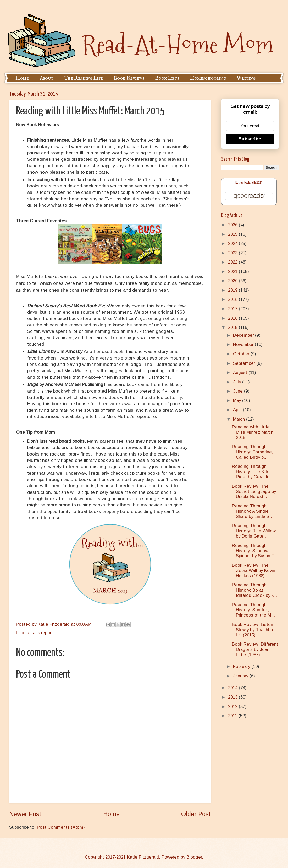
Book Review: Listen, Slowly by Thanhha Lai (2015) (253, 630)
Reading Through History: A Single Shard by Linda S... (253, 511)
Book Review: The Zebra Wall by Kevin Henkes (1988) (254, 570)
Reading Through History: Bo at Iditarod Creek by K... (255, 590)
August (241, 373)
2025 (233, 234)
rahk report (42, 633)
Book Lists (167, 78)
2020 (233, 281)
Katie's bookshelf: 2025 (249, 183)
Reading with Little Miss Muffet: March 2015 (253, 432)
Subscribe (250, 139)
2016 (233, 318)
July (238, 382)
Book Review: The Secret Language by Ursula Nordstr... (254, 492)
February (242, 666)
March (240, 419)
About (46, 78)
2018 (233, 299)
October (242, 354)
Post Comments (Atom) (61, 827)
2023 (233, 253)
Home (22, 78)
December (244, 335)
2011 (233, 716)
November (244, 344)
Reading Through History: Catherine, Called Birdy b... (253, 452)
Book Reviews (129, 78)
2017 (233, 309)
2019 (233, 290)
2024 (233, 243)
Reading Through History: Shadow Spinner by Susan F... (255, 551)
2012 (233, 707)
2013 (233, 697)
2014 (233, 688)
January (241, 676)
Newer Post (25, 814)
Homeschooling (208, 78)
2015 (233, 327)
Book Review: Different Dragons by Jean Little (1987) (255, 649)
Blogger (194, 857)
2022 (233, 262)
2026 (233, 225)
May (238, 401)
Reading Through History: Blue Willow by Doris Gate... (254, 531)
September (245, 363)
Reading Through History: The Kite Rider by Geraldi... (252, 472)
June (239, 391)
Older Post (196, 814)
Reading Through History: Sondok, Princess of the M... (253, 610)
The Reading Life (84, 78)
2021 (233, 272)
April (238, 410)
